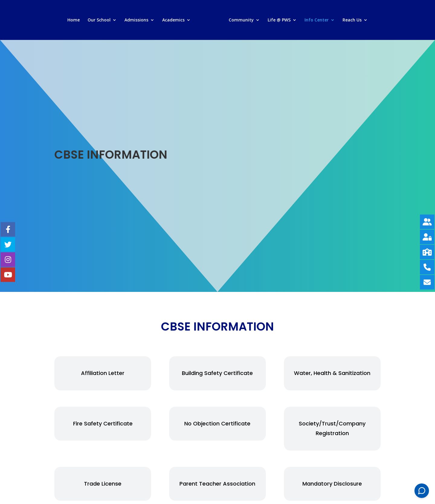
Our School (99, 20)
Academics (173, 20)
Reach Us (352, 20)
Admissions (136, 20)
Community (241, 20)
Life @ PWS (279, 20)
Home (74, 20)
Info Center (317, 20)
